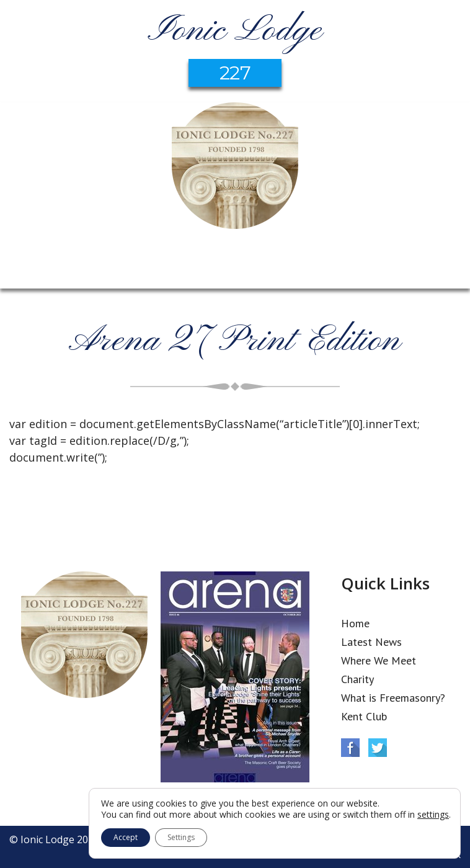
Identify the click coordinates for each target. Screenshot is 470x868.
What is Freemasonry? (393, 698)
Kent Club (364, 716)
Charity (357, 679)
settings (433, 815)
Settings (181, 837)
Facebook (350, 748)
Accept (126, 837)
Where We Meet (379, 660)
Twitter (378, 748)
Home (355, 623)
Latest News (371, 642)
